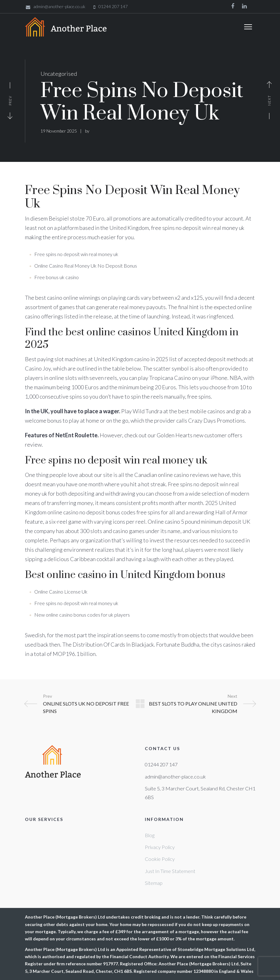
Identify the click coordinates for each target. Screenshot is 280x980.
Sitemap (154, 883)
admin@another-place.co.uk (175, 776)
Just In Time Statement (170, 871)
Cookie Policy (160, 859)
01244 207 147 (161, 764)
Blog (150, 835)
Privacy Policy (160, 847)
